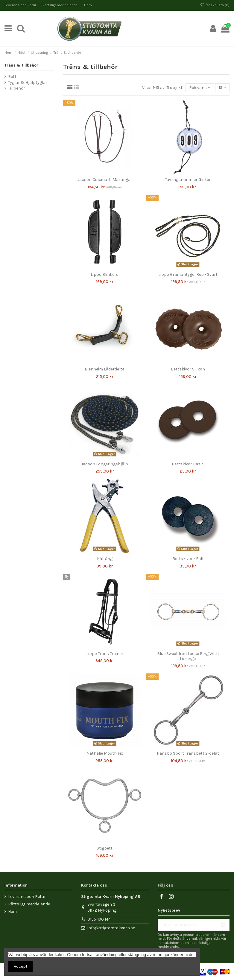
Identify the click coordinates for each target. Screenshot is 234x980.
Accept (21, 966)
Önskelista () (215, 5)
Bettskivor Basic (188, 464)
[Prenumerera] (223, 925)
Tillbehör (17, 88)
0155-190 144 (99, 919)
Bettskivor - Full (188, 559)
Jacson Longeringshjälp (105, 464)
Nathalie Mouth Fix (105, 753)
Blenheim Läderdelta (105, 369)
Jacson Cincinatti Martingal (105, 180)
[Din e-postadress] (187, 925)
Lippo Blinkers (105, 274)
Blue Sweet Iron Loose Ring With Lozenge (188, 656)
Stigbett (105, 848)
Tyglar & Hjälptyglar (28, 83)
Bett (12, 77)
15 (222, 88)
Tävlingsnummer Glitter (188, 180)
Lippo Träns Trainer (105, 654)
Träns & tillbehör (21, 65)
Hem (88, 5)
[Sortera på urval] (200, 88)
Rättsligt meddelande (61, 5)
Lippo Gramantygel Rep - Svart (188, 274)
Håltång (105, 559)
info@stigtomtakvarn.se (111, 928)
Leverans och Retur (21, 5)
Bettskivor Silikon (188, 369)
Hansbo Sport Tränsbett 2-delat (188, 753)
